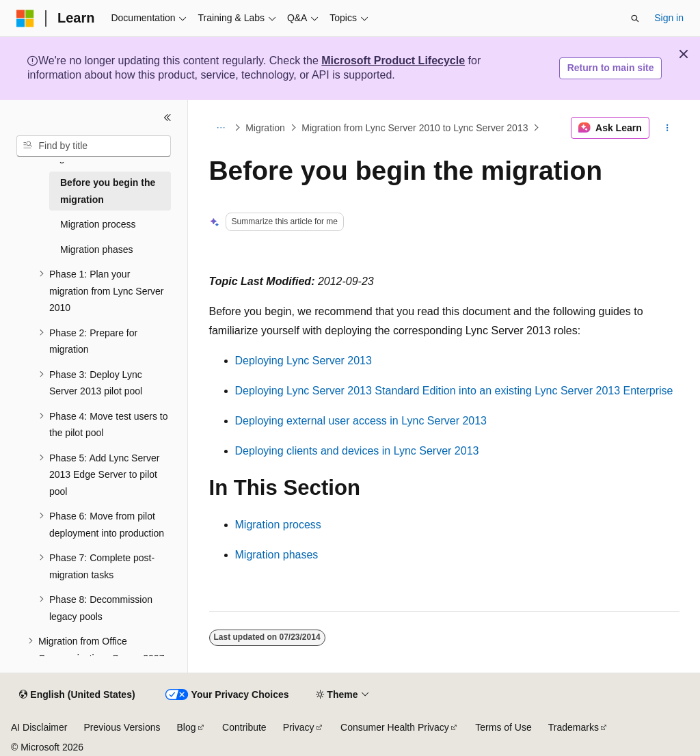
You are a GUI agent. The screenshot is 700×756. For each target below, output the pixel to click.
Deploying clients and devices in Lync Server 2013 (357, 451)
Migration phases (277, 555)
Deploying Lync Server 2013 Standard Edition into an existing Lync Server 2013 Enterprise (454, 391)
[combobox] (94, 146)
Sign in (669, 18)
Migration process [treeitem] (98, 224)
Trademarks (574, 727)
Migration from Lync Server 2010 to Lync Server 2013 (415, 128)
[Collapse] (167, 118)
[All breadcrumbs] (221, 128)
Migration (265, 128)
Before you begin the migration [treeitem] (108, 191)
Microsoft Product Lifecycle (393, 60)
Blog (187, 727)
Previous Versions (122, 727)
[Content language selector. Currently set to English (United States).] (77, 695)
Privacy (299, 727)
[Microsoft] (25, 18)
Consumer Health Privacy (395, 727)
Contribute (244, 727)
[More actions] (667, 128)
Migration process (278, 525)
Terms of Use (503, 727)
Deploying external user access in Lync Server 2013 (361, 421)
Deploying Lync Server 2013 (304, 361)
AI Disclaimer (39, 727)
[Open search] (635, 18)
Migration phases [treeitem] (97, 249)
